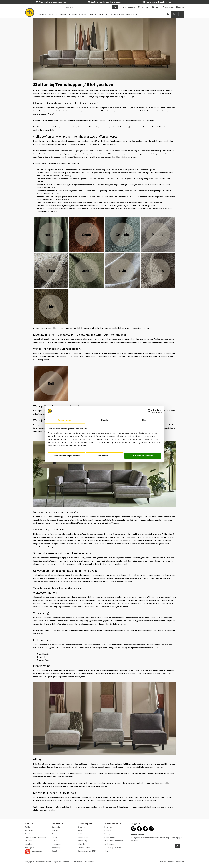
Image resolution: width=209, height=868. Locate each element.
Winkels (81, 831)
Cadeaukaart (84, 837)
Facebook (29, 844)
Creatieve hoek (32, 834)
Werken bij (82, 841)
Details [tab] (104, 420)
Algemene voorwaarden (63, 862)
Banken (42, 15)
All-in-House (109, 844)
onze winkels (113, 120)
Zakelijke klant (84, 848)
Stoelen (53, 15)
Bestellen (108, 827)
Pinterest (29, 841)
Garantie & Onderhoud (114, 841)
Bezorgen (108, 834)
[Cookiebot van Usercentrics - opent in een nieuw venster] (150, 411)
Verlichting (102, 15)
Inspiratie (132, 15)
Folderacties (84, 834)
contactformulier (47, 810)
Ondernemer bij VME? (87, 851)
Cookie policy (90, 862)
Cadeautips (57, 827)
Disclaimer (78, 862)
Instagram (30, 848)
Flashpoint (180, 862)
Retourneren (110, 837)
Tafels (63, 15)
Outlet (54, 851)
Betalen (108, 831)
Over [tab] (145, 420)
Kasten (73, 15)
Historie (81, 844)
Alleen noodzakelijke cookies (66, 456)
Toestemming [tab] (65, 420)
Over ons (82, 827)
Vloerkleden (86, 15)
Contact (108, 851)
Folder (28, 827)
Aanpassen (105, 456)
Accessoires (117, 15)
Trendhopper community (35, 837)
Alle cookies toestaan (143, 456)
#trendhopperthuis (113, 848)
